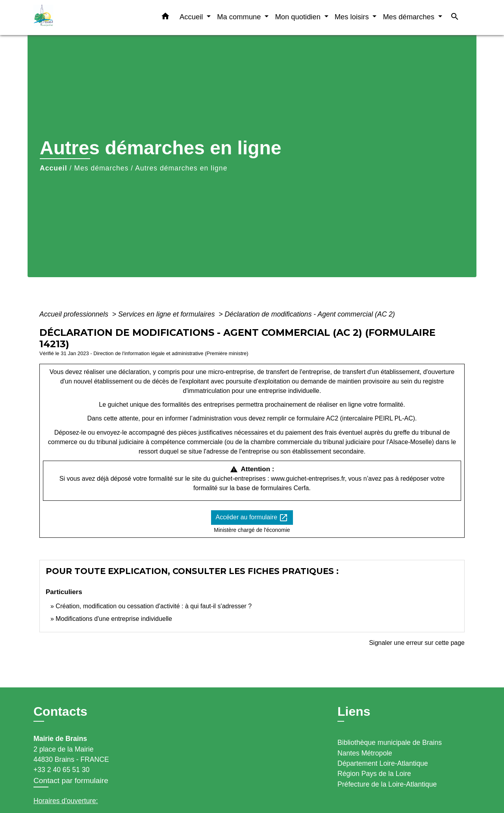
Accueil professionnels (75, 314)
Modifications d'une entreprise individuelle (114, 619)
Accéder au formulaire (252, 518)
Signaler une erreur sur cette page (417, 643)
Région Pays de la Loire (374, 774)
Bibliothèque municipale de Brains (390, 743)
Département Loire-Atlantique (383, 763)
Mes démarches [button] (409, 17)
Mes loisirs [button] (353, 17)
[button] (165, 18)
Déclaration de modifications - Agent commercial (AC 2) (310, 314)
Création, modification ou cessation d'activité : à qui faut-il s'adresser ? (154, 606)
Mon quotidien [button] (299, 17)
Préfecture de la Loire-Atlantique (387, 784)
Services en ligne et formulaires (167, 314)
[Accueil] (83, 18)
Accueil (54, 168)
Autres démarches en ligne (181, 168)
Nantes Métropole (365, 753)
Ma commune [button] (240, 17)
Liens (354, 711)
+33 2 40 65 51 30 (61, 770)
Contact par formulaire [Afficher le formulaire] (71, 781)
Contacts (60, 711)
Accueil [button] (192, 17)
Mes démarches (101, 168)
